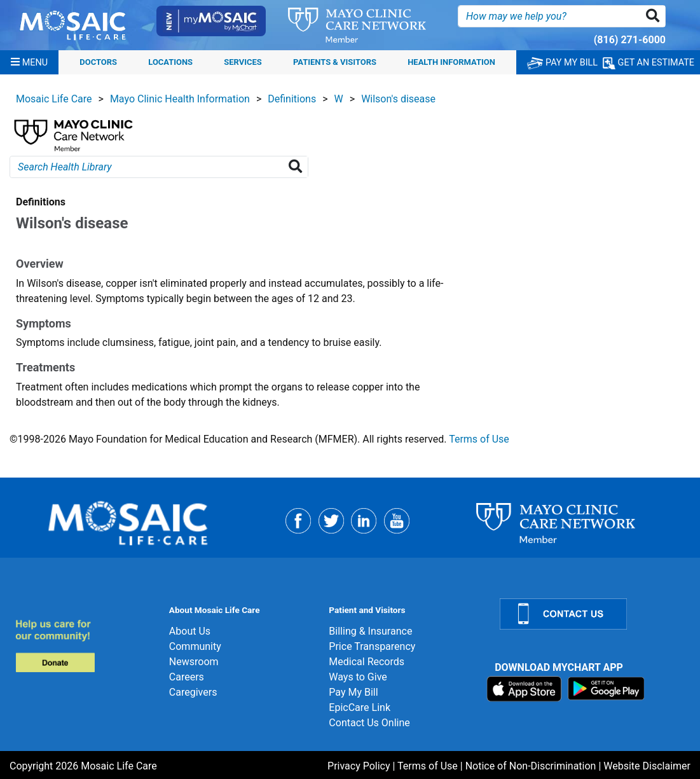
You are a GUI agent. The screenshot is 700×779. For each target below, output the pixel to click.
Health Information (451, 63)
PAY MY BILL (562, 63)
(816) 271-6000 (630, 40)
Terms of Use (479, 439)
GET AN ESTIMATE (649, 63)
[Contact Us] (592, 614)
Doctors (98, 63)
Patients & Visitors (335, 63)
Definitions (292, 99)
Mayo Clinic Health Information (180, 99)
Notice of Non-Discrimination (531, 766)
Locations (170, 63)
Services (243, 63)
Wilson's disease (398, 99)
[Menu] (29, 62)
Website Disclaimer (647, 766)
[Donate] (85, 646)
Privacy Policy (359, 766)
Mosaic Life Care (54, 99)
